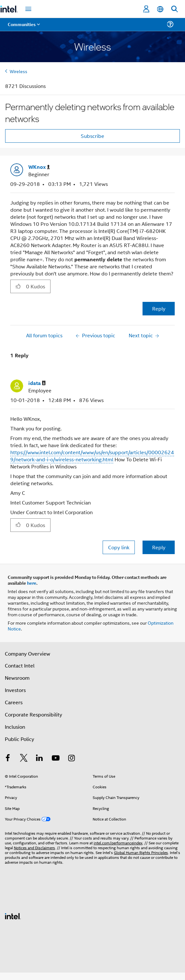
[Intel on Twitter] (24, 759)
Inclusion (15, 727)
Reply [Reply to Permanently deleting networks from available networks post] (159, 308)
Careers (14, 702)
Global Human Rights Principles (141, 852)
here (32, 583)
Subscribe (92, 136)
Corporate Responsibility (33, 714)
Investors (15, 690)
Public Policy (19, 739)
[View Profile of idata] (37, 383)
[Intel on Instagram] (71, 759)
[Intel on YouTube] (56, 759)
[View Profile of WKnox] (39, 167)
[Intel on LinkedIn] (40, 759)
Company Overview (28, 653)
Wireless (18, 71)
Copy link (119, 547)
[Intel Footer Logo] (13, 915)
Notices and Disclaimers (34, 847)
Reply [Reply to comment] (159, 547)
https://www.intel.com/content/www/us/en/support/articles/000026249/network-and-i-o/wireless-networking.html (92, 456)
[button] (18, 286)
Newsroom (17, 678)
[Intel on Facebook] (8, 759)
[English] (160, 9)
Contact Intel (20, 665)
